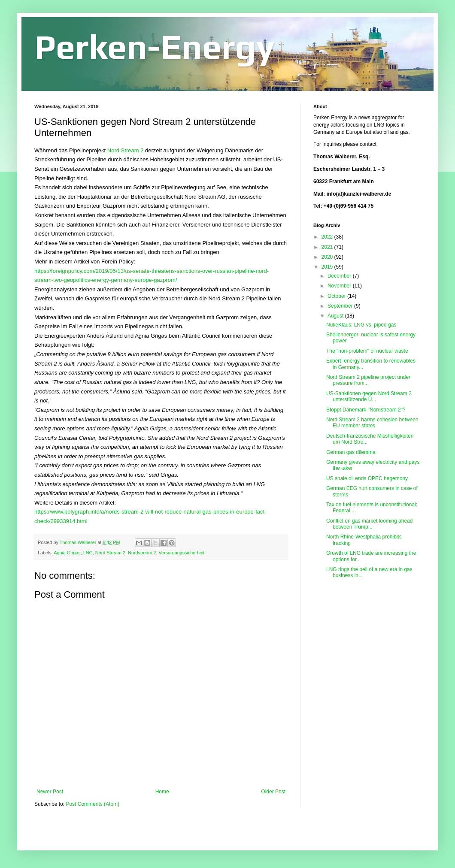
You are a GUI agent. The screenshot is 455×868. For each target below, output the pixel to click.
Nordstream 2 (142, 553)
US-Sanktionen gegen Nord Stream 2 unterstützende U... (369, 396)
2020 (328, 257)
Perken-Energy (155, 47)
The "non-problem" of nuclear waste (367, 351)
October (337, 296)
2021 (328, 247)
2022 (328, 237)
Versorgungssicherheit (181, 553)
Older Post (273, 792)
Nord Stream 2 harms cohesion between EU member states (372, 423)
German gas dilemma (351, 452)
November (340, 286)
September (341, 306)
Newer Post (50, 792)
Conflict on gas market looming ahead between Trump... (369, 524)
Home (162, 792)
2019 (328, 267)
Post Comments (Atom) (93, 804)
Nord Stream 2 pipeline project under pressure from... (368, 380)
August (336, 316)
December (340, 276)
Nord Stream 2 (126, 150)
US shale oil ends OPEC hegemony (367, 478)
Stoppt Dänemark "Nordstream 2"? (366, 410)
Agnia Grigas (67, 553)
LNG (88, 553)
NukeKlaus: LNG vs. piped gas (361, 325)
